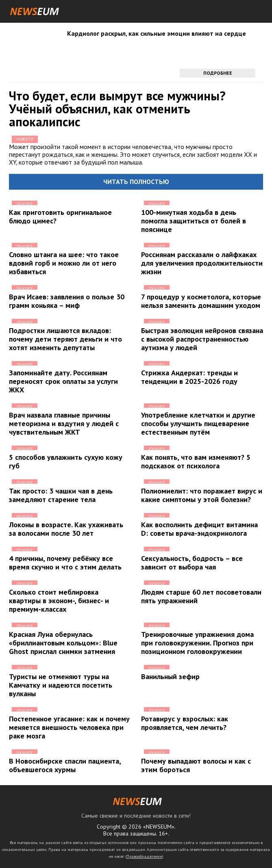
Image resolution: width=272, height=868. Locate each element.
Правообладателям (144, 856)
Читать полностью (136, 182)
